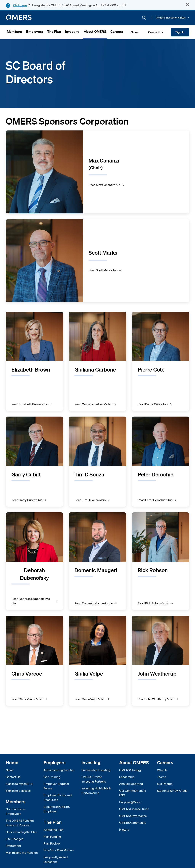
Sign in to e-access (18, 791)
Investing (72, 31)
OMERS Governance (133, 816)
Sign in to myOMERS (19, 784)
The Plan (54, 31)
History (124, 829)
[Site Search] (118, 18)
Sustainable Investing (96, 770)
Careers (117, 31)
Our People (165, 784)
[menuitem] (14, 32)
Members (14, 31)
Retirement (13, 846)
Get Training (52, 777)
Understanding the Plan (21, 832)
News (10, 770)
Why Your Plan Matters (59, 850)
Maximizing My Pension (22, 853)
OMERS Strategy (130, 770)
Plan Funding (52, 837)
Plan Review (52, 843)
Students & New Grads (172, 791)
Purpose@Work (130, 802)
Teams (162, 777)
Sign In (180, 32)
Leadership (127, 777)
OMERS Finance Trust (134, 809)
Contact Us (13, 777)
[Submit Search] (144, 18)
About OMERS (95, 31)
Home (12, 762)
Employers (35, 31)
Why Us (162, 770)
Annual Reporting (131, 784)
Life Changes (15, 839)
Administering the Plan (59, 770)
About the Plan (54, 830)
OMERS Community (133, 823)
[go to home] (19, 18)
